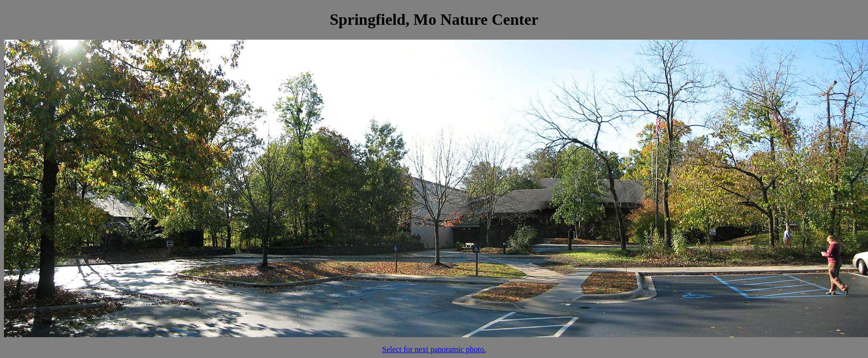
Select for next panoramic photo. (434, 349)
